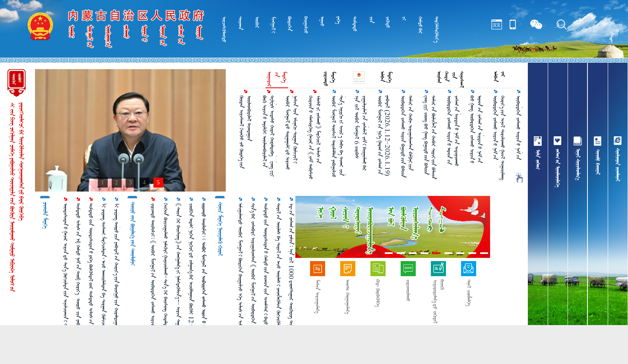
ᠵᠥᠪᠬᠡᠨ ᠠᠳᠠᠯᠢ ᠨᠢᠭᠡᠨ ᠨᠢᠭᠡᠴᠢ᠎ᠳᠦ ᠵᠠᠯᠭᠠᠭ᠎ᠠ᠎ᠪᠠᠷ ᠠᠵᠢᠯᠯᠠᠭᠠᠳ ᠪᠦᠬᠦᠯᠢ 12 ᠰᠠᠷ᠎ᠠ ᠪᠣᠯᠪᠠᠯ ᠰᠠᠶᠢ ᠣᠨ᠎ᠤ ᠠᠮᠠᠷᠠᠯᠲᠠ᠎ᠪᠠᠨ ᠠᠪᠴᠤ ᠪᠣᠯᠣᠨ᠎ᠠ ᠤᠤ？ (191, 275)
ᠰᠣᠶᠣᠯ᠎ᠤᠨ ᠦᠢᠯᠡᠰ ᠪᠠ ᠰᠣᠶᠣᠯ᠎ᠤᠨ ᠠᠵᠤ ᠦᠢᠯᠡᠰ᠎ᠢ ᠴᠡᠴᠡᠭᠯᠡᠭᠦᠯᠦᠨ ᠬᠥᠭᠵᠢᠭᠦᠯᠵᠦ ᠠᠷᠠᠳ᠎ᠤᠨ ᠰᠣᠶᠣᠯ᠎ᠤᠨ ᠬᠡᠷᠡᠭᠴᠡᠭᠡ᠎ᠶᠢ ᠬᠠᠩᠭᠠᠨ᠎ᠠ (279, 277)
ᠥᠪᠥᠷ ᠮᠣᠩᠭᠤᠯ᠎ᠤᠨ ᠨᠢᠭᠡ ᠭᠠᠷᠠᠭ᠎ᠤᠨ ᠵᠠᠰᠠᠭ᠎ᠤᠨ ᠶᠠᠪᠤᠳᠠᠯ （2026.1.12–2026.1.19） (384, 136)
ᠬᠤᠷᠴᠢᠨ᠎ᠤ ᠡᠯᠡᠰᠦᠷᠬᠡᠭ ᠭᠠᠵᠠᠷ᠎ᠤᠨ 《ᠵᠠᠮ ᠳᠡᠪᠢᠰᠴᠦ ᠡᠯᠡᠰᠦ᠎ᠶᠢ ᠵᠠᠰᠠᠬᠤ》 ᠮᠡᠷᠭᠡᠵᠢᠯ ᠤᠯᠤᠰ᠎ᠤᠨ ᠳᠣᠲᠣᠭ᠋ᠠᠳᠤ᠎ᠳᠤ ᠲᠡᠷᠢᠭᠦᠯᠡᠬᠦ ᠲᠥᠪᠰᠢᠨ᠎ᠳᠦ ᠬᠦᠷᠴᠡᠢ (315, 137)
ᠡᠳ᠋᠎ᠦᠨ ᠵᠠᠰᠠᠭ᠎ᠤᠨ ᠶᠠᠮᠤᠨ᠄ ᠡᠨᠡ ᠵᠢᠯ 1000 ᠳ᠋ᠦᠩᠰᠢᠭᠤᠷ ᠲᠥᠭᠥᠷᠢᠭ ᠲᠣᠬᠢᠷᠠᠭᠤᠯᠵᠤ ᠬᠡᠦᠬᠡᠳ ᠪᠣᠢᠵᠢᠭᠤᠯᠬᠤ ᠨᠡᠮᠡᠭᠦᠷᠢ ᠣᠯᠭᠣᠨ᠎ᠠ (291, 273)
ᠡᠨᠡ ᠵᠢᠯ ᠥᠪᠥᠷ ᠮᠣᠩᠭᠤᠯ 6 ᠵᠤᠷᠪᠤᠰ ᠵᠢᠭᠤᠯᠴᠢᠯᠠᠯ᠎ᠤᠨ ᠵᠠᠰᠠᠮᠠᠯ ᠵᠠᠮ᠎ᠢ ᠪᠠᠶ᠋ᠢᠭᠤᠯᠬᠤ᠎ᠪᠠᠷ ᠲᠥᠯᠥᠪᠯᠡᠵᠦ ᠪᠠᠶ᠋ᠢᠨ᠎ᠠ (361, 133)
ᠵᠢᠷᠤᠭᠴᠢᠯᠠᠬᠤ (408, 290)
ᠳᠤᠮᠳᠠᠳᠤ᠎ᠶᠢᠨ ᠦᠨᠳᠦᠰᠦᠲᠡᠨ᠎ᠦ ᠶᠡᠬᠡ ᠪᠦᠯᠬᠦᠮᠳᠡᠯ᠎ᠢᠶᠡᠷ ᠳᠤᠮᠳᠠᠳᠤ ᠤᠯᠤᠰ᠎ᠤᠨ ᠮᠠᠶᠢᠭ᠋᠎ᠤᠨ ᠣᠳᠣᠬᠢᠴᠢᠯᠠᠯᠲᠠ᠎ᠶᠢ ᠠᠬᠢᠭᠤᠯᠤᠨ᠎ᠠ (91, 272)
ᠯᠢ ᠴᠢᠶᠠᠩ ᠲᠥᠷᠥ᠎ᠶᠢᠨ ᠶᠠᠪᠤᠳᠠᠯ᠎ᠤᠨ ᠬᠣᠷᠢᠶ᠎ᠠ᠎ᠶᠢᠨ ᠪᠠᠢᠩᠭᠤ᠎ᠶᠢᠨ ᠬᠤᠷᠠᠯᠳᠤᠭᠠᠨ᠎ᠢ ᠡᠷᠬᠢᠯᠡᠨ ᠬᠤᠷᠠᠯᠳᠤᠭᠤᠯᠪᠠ (116, 275)
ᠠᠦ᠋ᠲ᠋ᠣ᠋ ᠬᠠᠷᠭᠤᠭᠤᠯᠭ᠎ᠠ (348, 297)
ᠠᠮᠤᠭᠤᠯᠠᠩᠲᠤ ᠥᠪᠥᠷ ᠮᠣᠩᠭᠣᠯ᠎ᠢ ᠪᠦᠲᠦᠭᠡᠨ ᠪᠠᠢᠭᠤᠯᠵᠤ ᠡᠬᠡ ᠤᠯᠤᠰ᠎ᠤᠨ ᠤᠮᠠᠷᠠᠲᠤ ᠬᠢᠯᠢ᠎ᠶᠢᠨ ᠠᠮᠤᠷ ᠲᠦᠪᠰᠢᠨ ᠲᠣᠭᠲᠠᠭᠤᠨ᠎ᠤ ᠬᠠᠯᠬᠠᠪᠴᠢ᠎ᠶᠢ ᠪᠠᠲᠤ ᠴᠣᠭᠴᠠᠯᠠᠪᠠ (240, 277)
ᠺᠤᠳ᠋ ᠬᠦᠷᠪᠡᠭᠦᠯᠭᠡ (378, 293)
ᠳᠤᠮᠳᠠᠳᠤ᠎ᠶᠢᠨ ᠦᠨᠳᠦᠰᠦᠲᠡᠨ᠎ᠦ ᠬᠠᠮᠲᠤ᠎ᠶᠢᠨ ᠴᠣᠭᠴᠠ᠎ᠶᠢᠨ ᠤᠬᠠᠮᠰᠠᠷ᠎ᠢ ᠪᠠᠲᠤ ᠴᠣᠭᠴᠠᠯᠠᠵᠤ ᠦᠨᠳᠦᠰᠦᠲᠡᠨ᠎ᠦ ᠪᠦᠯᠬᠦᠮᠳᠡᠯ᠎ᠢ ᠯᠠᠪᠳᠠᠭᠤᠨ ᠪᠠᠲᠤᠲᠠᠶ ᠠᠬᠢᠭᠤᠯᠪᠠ (266, 274)
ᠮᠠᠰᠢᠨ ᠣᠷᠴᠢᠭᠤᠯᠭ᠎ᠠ (317, 296)
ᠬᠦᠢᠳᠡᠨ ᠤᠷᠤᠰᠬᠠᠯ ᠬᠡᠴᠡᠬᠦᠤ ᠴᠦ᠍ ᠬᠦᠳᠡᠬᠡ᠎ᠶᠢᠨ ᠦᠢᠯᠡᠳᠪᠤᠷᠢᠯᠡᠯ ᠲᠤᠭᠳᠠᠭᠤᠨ (245, 132)
